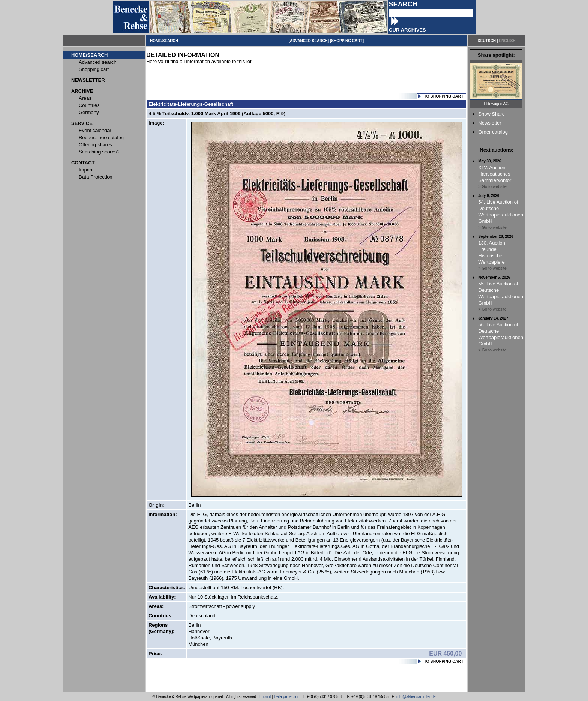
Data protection (287, 697)
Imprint (265, 697)
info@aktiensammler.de (416, 697)
